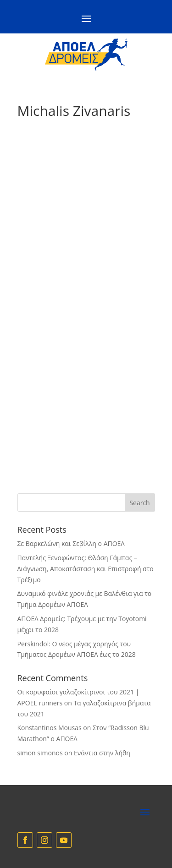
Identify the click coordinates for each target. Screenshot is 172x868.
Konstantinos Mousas (50, 728)
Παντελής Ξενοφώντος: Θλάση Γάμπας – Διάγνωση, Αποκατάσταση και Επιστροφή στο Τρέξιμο (86, 569)
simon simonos (40, 753)
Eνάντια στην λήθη (102, 753)
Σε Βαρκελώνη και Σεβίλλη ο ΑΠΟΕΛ (71, 543)
